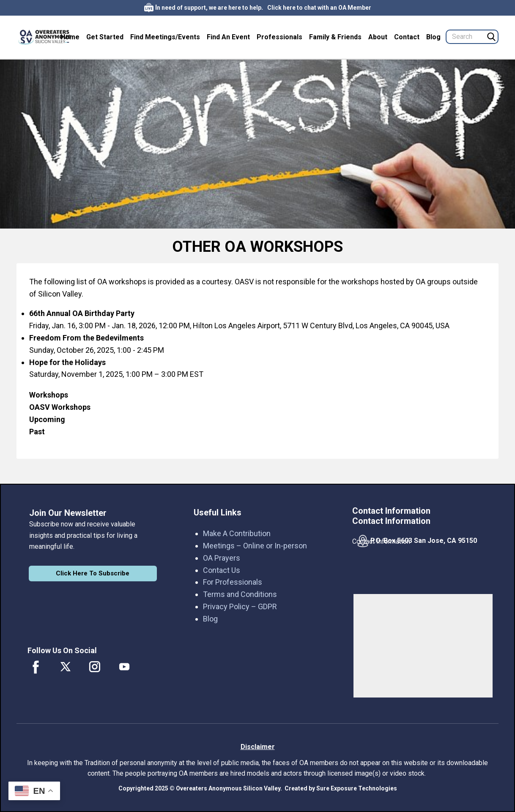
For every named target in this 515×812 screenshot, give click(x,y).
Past (38, 432)
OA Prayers (222, 558)
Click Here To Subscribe (93, 573)
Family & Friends (335, 37)
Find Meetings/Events (165, 37)
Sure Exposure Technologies (357, 788)
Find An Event (228, 37)
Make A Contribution (237, 533)
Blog (433, 37)
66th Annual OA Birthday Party (82, 313)
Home (70, 37)
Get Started (105, 37)
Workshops (49, 395)
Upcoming (47, 419)
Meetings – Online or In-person (255, 546)
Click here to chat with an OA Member (319, 8)
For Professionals (233, 582)
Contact (407, 37)
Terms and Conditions (240, 594)
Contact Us (222, 570)
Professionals (279, 37)
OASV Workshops (60, 407)
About (378, 37)
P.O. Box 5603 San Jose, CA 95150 (424, 541)
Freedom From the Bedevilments (86, 338)
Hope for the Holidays (67, 362)
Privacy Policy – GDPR (240, 606)
